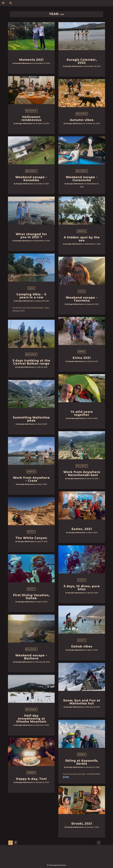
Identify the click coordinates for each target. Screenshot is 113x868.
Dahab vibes (82, 646)
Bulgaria (31, 111)
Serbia (82, 754)
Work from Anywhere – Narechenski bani (82, 473)
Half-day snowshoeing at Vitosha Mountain (31, 719)
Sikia (31, 288)
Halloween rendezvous (31, 118)
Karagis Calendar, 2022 (82, 61)
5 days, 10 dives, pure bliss (82, 588)
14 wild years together (82, 413)
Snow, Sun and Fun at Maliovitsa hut (82, 702)
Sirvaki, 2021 (82, 824)
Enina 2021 (82, 358)
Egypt (31, 532)
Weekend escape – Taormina (82, 299)
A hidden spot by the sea (82, 239)
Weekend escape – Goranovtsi (82, 179)
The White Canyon (31, 538)
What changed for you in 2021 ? (31, 236)
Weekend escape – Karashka (31, 179)
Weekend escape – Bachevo (31, 657)
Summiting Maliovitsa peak (31, 419)
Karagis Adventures (23, 63)
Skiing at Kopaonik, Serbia (82, 762)
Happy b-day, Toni (31, 779)
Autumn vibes (82, 120)
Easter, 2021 (82, 529)
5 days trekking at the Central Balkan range (31, 362)
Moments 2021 (31, 60)
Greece (82, 231)
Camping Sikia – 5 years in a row (31, 296)
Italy (82, 291)
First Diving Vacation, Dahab (31, 597)
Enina (82, 352)
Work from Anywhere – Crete (31, 479)
